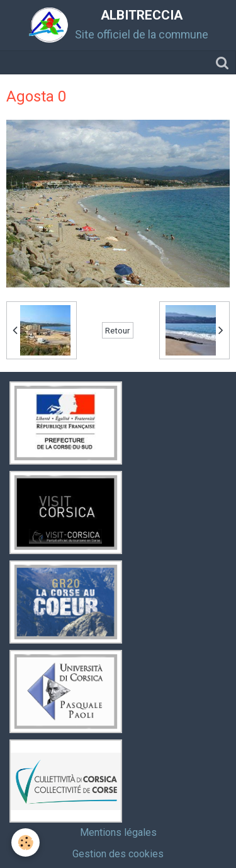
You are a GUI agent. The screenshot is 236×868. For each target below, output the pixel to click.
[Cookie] (25, 842)
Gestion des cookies (118, 854)
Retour (118, 330)
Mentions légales (118, 832)
